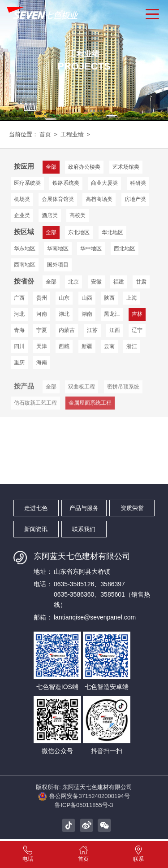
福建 (116, 280)
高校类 (77, 215)
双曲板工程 (81, 394)
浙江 (129, 345)
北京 (73, 280)
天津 (41, 345)
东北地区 (78, 231)
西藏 (63, 345)
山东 (63, 297)
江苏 (90, 329)
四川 (19, 345)
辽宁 (134, 329)
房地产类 (134, 199)
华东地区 (143, 231)
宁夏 (41, 329)
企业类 (22, 215)
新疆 (85, 345)
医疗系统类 (27, 183)
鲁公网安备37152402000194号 (84, 797)
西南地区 (123, 248)
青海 (19, 329)
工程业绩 (71, 134)
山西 (85, 297)
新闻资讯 (36, 527)
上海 (129, 297)
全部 (51, 280)
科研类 (136, 183)
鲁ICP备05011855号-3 (84, 807)
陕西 (107, 297)
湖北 (63, 313)
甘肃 (138, 280)
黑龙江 (110, 313)
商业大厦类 (103, 183)
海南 (41, 361)
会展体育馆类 (57, 199)
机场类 (22, 199)
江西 (112, 329)
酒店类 (49, 215)
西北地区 (90, 248)
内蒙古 (66, 329)
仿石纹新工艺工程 (35, 410)
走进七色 (36, 506)
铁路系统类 (65, 183)
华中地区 (57, 248)
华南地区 (25, 248)
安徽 (95, 280)
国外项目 (25, 264)
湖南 (85, 313)
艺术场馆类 (124, 166)
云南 (107, 345)
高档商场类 (98, 199)
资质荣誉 (132, 506)
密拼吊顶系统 (121, 394)
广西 (19, 297)
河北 (19, 313)
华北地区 (111, 231)
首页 (45, 134)
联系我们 (84, 527)
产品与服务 (84, 506)
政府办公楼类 (83, 166)
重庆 (19, 361)
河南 (41, 313)
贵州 (41, 297)
